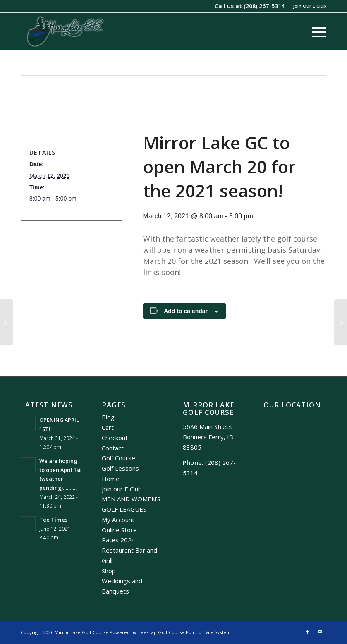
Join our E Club (122, 489)
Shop (109, 571)
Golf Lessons (120, 468)
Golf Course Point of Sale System (194, 632)
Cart (108, 427)
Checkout (115, 438)
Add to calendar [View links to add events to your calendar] (186, 311)
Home (111, 479)
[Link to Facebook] (308, 632)
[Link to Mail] (320, 632)
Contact (113, 448)
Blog (108, 417)
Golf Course (118, 458)
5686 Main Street (208, 426)
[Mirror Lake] (65, 31)
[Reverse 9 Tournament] (6, 322)
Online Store (119, 530)
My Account (118, 520)
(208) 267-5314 (264, 6)
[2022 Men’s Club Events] (341, 322)
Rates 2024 (118, 540)
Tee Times (53, 520)
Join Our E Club (310, 6)
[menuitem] (308, 6)
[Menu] (315, 31)
